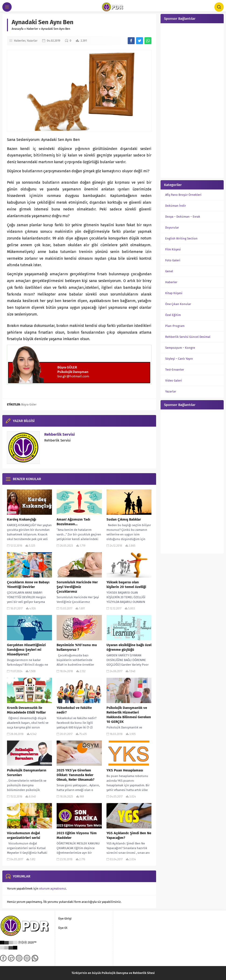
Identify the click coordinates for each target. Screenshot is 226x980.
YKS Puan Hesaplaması (125, 770)
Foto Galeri (173, 260)
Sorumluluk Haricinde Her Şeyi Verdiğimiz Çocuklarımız (77, 587)
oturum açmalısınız (53, 889)
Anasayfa (18, 29)
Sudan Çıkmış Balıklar (124, 519)
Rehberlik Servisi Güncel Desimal (188, 337)
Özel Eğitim (173, 315)
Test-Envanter (175, 370)
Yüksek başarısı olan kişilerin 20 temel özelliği (126, 585)
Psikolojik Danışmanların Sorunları (27, 773)
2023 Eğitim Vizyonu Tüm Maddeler (77, 835)
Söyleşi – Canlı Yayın (179, 359)
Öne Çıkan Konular (178, 304)
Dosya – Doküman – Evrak (183, 217)
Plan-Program (175, 326)
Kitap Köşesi (174, 293)
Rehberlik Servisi (60, 434)
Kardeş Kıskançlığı (22, 519)
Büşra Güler (29, 405)
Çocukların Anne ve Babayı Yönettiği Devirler (28, 585)
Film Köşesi (173, 249)
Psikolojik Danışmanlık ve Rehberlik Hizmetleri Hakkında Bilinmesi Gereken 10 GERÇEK (129, 715)
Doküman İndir (176, 206)
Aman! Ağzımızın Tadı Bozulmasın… (73, 522)
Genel (169, 271)
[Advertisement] (192, 100)
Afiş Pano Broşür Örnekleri (183, 195)
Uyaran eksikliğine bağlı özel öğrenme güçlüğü (129, 647)
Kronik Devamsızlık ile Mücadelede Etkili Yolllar (26, 710)
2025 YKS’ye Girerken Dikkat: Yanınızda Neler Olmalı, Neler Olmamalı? (75, 775)
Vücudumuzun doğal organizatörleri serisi (24, 835)
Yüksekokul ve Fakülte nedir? (74, 710)
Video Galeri (174, 380)
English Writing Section (181, 238)
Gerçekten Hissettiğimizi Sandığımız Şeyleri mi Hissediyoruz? (26, 650)
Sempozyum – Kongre (180, 348)
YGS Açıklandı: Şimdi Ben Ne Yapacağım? (129, 835)
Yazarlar (32, 41)
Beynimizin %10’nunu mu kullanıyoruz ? (77, 647)
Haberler (32, 29)
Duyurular (172, 228)
